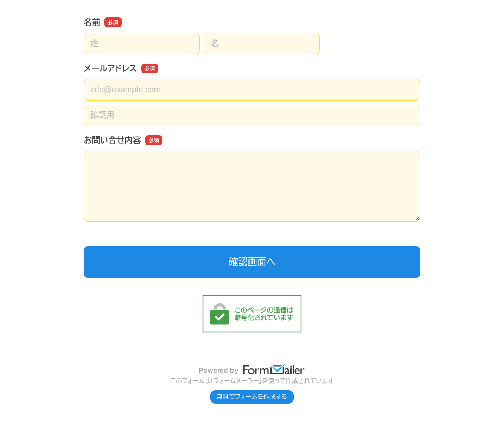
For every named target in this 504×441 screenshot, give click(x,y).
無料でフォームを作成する (252, 397)
